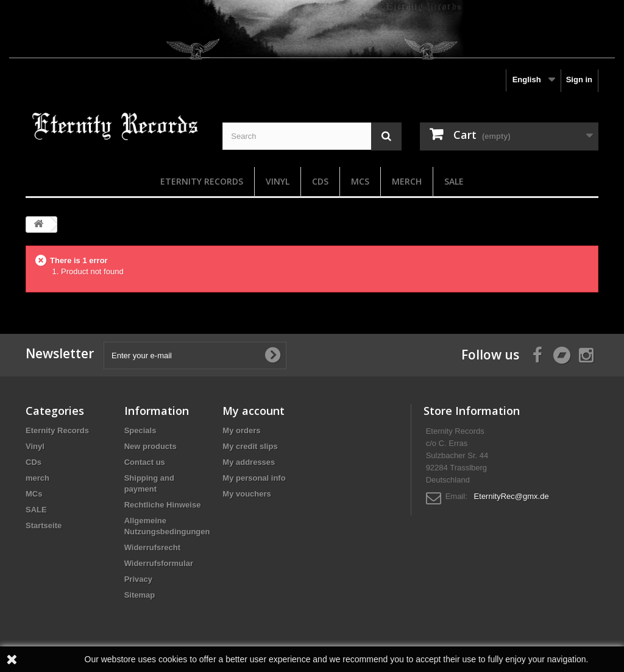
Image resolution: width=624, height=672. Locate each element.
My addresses (249, 462)
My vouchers (246, 494)
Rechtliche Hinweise (163, 505)
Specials (140, 430)
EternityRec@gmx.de (512, 496)
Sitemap (140, 595)
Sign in (579, 80)
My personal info (254, 478)
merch (407, 181)
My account (253, 411)
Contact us (145, 462)
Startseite (44, 525)
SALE (454, 181)
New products (151, 446)
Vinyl (278, 181)
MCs (360, 181)
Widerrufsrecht (152, 547)
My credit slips (250, 446)
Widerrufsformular (159, 563)
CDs (320, 181)
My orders (241, 430)
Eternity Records (202, 181)
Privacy (138, 579)
